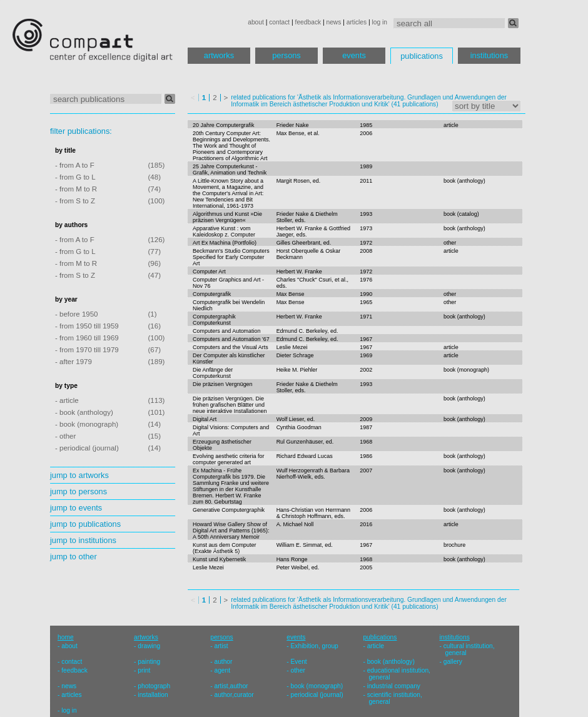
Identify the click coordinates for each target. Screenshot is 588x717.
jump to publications (85, 524)
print (144, 670)
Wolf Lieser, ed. (296, 419)
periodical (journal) (317, 695)
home (66, 637)
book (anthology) (464, 181)
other (450, 243)
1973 (366, 228)
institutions (489, 55)
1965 (366, 302)
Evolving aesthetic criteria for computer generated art (228, 459)
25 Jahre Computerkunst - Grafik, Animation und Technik (230, 170)
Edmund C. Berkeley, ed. (307, 331)
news (333, 22)
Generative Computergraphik (229, 510)
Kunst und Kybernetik (219, 559)
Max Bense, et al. (298, 133)
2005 (366, 567)
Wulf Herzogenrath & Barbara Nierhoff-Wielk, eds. (313, 474)
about (256, 22)
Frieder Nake (293, 125)
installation (153, 695)
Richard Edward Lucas (305, 456)
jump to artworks (79, 475)
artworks (219, 55)
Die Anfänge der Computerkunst (213, 373)
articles (357, 22)
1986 (366, 456)
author (223, 662)
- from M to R (76, 189)
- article (67, 400)
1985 (366, 125)
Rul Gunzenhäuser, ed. (305, 442)
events (354, 55)
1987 (366, 427)
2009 (366, 419)
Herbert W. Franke (299, 272)
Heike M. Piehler (297, 370)
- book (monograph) (87, 424)
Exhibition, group (315, 646)
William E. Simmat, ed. (305, 545)
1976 (366, 280)
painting (149, 662)
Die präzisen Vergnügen (223, 384)
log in (380, 22)
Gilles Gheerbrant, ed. (304, 243)
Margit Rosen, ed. (299, 181)
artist (221, 646)
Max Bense (291, 294)
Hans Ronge (292, 559)
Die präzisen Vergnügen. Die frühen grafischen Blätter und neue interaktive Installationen (230, 405)
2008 (366, 251)
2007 (366, 470)
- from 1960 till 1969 (87, 338)
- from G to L (75, 177)
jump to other (73, 557)
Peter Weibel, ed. (298, 567)
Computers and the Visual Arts (231, 347)
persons (286, 55)
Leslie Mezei (292, 347)
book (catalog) (461, 214)
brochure (454, 545)
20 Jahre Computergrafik (224, 125)
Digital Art (205, 419)
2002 (366, 370)
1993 (366, 214)
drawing (149, 646)
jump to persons (79, 491)
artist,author (231, 686)
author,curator (234, 695)
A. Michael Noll (295, 524)
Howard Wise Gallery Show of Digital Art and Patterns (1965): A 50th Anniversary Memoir (231, 531)
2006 (366, 133)
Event (299, 662)
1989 (366, 166)
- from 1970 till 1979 (87, 350)
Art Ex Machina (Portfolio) (225, 243)
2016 (366, 524)
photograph (154, 686)
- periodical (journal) (87, 448)
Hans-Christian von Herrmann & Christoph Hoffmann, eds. (313, 513)
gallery (453, 662)
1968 (366, 442)
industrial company (394, 686)
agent (222, 670)
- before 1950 (77, 314)
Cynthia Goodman (299, 427)
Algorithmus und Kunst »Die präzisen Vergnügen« (227, 217)
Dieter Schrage (295, 355)
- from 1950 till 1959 (87, 326)
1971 (366, 317)
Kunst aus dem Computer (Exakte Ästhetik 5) (225, 548)
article (451, 125)
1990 (366, 294)
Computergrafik (212, 294)
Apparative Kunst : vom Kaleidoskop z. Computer (224, 231)
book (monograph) (466, 370)
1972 (366, 243)
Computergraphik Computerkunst (214, 320)
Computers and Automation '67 (231, 339)
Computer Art (209, 272)
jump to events (76, 508)
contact (279, 22)
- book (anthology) (84, 412)
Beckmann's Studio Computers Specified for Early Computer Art (231, 257)
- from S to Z (75, 201)
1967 (366, 339)
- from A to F (75, 165)
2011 (366, 181)
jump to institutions (83, 540)
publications (422, 56)
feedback (308, 22)
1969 (366, 355)
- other (65, 436)
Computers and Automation (227, 331)
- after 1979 (73, 362)
